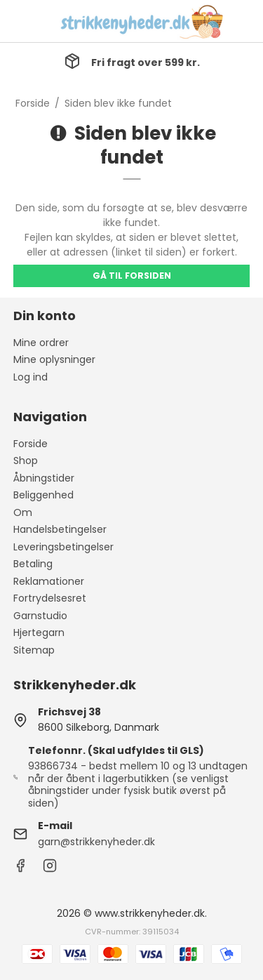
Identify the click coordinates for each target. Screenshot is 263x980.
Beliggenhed (43, 495)
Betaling (33, 564)
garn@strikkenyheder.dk (96, 842)
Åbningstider (44, 478)
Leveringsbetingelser (63, 547)
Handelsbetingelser (60, 529)
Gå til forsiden (132, 276)
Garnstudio (40, 616)
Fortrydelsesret (50, 598)
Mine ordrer (41, 343)
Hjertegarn (39, 633)
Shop (26, 461)
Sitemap (34, 650)
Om (23, 512)
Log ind (31, 377)
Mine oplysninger (54, 359)
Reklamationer (49, 581)
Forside (31, 444)
